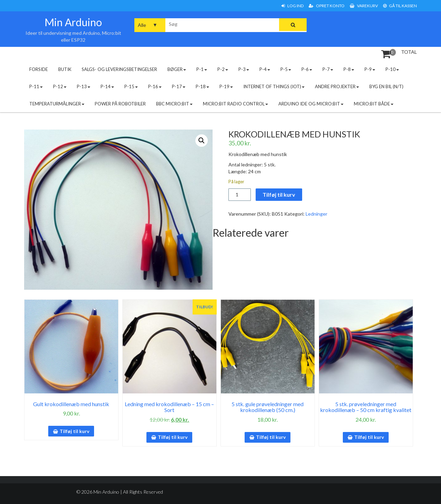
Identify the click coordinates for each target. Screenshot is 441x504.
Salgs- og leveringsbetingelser (119, 69)
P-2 (223, 69)
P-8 (349, 69)
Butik (65, 69)
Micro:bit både (374, 104)
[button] (202, 141)
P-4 (265, 69)
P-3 (244, 69)
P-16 (155, 86)
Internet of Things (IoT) (274, 86)
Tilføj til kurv (279, 194)
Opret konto (327, 6)
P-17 (179, 86)
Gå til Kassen (400, 6)
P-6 (307, 69)
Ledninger (316, 214)
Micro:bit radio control (235, 104)
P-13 (84, 86)
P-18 (202, 86)
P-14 (107, 86)
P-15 (131, 86)
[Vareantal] (240, 195)
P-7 (328, 69)
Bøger (177, 69)
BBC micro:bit (174, 104)
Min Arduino (73, 22)
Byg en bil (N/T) (386, 86)
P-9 (370, 69)
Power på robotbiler (120, 104)
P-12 (60, 86)
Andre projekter (337, 86)
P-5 (286, 69)
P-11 (36, 86)
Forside (39, 69)
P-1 (202, 69)
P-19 (226, 86)
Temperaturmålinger (57, 104)
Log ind (293, 6)
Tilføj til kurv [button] (74, 431)
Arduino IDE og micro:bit (311, 104)
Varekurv (364, 6)
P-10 (392, 69)
